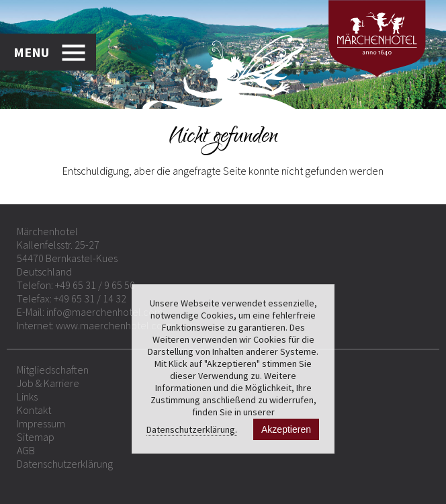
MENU (31, 52)
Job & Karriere (48, 383)
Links (27, 396)
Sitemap (36, 437)
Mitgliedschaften (53, 370)
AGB (26, 450)
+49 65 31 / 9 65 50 (95, 285)
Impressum (41, 423)
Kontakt (34, 410)
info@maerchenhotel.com (105, 312)
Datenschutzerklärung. (192, 429)
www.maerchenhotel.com (114, 325)
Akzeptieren (286, 429)
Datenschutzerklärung (65, 464)
